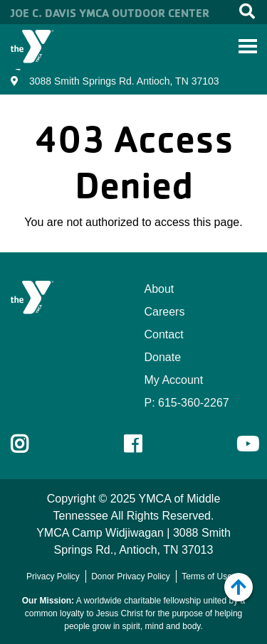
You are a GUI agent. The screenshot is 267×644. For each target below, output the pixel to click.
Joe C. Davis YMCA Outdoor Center (110, 13)
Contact (164, 334)
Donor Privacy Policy (131, 576)
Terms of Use (207, 576)
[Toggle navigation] (248, 46)
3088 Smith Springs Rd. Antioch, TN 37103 (124, 81)
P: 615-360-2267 (187, 403)
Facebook (143, 444)
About (159, 289)
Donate (163, 357)
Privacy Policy (53, 576)
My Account (174, 380)
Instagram (30, 444)
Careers (165, 312)
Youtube (246, 444)
